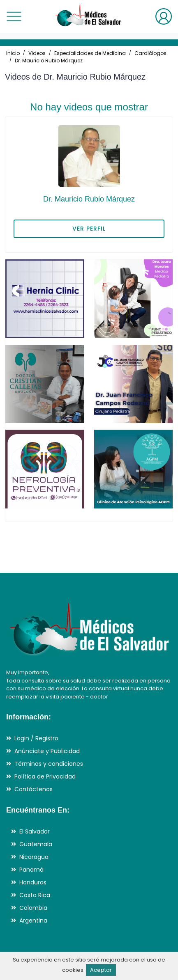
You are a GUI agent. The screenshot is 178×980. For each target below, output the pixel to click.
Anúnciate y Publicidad (47, 751)
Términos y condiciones (49, 764)
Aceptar (101, 970)
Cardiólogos (150, 53)
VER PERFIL (89, 229)
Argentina (33, 920)
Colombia (33, 908)
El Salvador (35, 831)
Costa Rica (35, 895)
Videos (37, 53)
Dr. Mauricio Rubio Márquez (49, 61)
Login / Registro (36, 738)
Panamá (31, 870)
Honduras (33, 882)
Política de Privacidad (45, 776)
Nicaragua (34, 857)
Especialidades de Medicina (90, 53)
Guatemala (36, 844)
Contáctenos (34, 789)
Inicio (13, 53)
